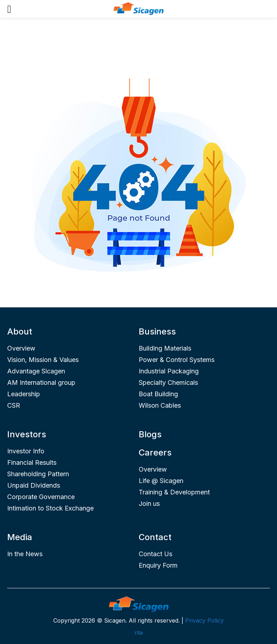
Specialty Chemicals (168, 383)
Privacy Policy (204, 620)
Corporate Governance (41, 497)
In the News (25, 554)
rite (139, 633)
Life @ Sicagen (161, 481)
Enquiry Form (158, 565)
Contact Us (155, 554)
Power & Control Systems (177, 360)
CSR (14, 405)
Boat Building (158, 394)
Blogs (150, 434)
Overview (21, 348)
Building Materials (165, 348)
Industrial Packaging (169, 371)
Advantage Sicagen (36, 371)
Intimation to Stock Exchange (50, 508)
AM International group (41, 383)
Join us (149, 504)
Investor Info (26, 451)
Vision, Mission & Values (43, 360)
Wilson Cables (160, 405)
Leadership (24, 394)
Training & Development (174, 492)
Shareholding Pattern (38, 474)
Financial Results (32, 462)
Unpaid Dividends (34, 485)
